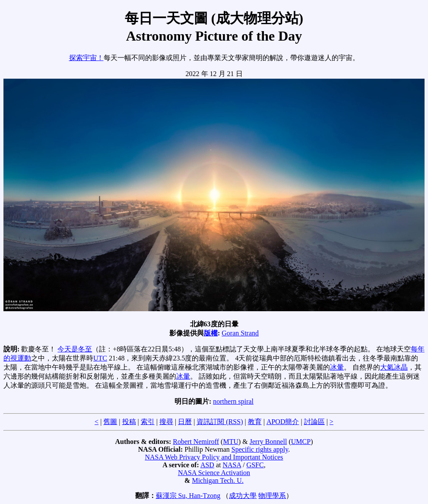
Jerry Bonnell (268, 442)
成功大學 (243, 496)
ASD (207, 465)
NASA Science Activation (214, 473)
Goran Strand (240, 333)
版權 (211, 333)
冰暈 (337, 367)
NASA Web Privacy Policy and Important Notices (214, 457)
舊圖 (110, 422)
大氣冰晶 (394, 367)
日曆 (185, 422)
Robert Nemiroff (196, 442)
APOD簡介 (283, 422)
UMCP (301, 442)
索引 (148, 422)
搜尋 (166, 422)
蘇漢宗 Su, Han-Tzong (188, 496)
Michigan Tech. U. (217, 480)
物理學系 (272, 496)
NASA (232, 465)
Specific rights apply (260, 449)
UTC (100, 358)
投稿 (129, 422)
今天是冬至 (75, 349)
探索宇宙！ (86, 58)
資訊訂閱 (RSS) (220, 422)
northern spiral (233, 401)
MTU (231, 442)
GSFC (255, 465)
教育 (255, 422)
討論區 (314, 422)
